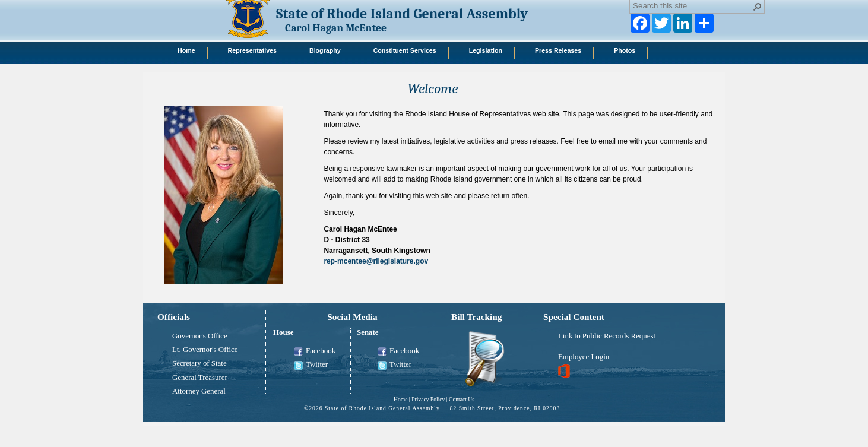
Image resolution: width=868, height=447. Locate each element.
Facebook (315, 351)
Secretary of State (199, 363)
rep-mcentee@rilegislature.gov (376, 261)
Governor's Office (200, 336)
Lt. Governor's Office (205, 350)
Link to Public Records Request (607, 336)
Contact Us (462, 399)
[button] (758, 7)
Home (400, 399)
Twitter (311, 365)
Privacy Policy (428, 399)
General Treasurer (200, 378)
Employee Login (584, 357)
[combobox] (692, 5)
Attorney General (199, 391)
